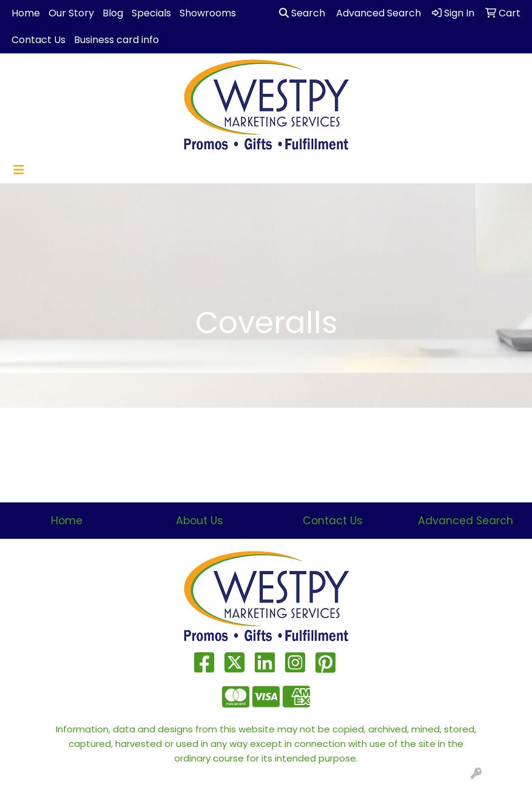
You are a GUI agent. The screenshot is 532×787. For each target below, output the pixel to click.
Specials (151, 13)
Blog (113, 13)
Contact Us (39, 40)
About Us (200, 521)
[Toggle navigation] (19, 170)
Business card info (116, 40)
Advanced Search (466, 521)
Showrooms (208, 13)
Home (26, 13)
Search (302, 13)
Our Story (71, 13)
